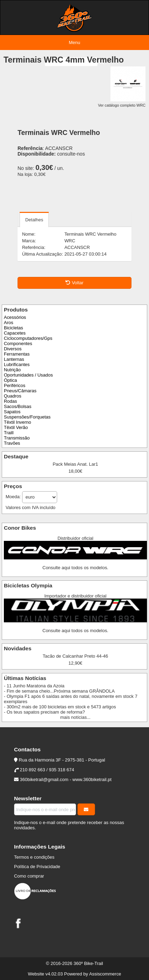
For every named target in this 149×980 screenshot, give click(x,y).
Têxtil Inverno (18, 422)
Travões (12, 443)
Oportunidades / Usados (28, 375)
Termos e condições (34, 857)
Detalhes (34, 220)
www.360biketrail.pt (92, 779)
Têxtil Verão (16, 427)
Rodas (10, 401)
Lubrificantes (17, 364)
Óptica (10, 380)
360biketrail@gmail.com (44, 779)
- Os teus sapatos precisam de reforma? (44, 712)
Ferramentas (17, 354)
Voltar (74, 283)
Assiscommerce (105, 974)
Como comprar (29, 876)
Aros (9, 323)
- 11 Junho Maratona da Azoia (34, 686)
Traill (9, 433)
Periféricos (15, 385)
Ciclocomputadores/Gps (28, 338)
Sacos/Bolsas (18, 406)
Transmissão (17, 438)
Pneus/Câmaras (20, 391)
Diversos (13, 349)
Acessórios (15, 317)
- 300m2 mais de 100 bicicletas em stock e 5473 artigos (60, 707)
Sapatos (12, 412)
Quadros (13, 396)
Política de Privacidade (37, 867)
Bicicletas (13, 328)
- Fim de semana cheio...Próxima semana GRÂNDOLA (59, 691)
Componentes (18, 344)
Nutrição (12, 370)
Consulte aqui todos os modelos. (75, 568)
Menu (74, 42)
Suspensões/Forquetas (27, 417)
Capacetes (15, 333)
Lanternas (14, 359)
